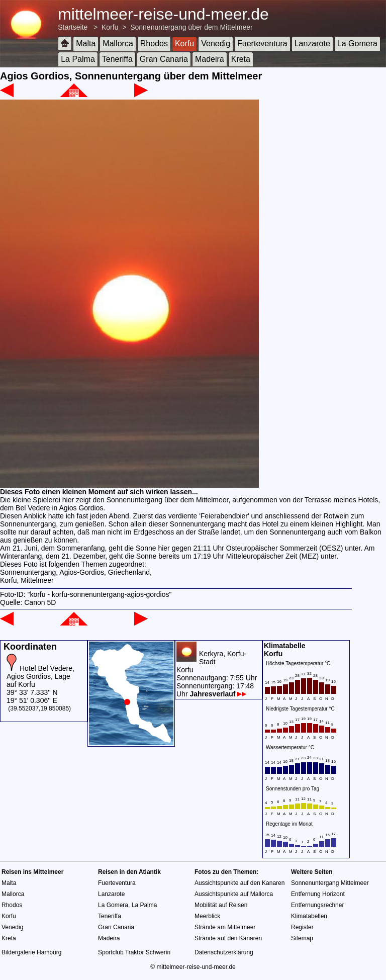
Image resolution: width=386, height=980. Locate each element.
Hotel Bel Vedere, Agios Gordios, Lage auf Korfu (40, 676)
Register (302, 927)
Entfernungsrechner (317, 905)
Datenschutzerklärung (224, 952)
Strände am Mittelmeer (225, 927)
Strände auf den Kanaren (228, 938)
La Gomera (357, 43)
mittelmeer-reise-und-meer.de (163, 14)
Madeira (210, 59)
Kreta (241, 59)
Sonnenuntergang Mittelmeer (330, 883)
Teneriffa (117, 59)
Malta (86, 43)
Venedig (216, 43)
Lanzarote (312, 43)
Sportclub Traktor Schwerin (134, 952)
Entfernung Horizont (318, 894)
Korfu (110, 27)
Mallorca (118, 43)
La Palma (78, 59)
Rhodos (154, 43)
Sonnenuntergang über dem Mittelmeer (191, 27)
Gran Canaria (164, 59)
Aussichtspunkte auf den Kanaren (239, 883)
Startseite (73, 27)
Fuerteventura (262, 43)
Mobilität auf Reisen (221, 905)
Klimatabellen (309, 916)
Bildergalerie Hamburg (31, 952)
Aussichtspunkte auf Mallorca (234, 894)
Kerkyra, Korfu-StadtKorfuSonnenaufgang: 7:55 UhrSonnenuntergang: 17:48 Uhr (217, 674)
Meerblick (207, 916)
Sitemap (302, 938)
